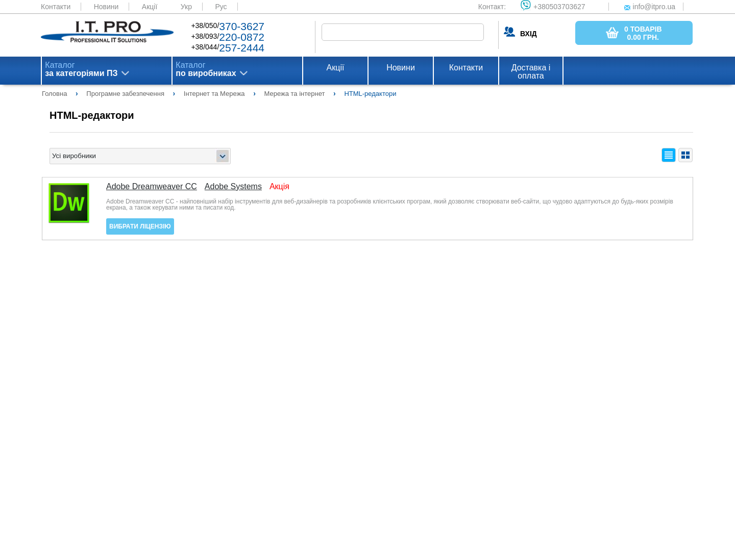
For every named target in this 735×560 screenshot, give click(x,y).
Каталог (81, 69)
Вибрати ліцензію (140, 226)
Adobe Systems (233, 187)
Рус (221, 7)
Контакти (56, 7)
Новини (106, 7)
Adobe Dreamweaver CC (152, 187)
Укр (186, 7)
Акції (150, 7)
